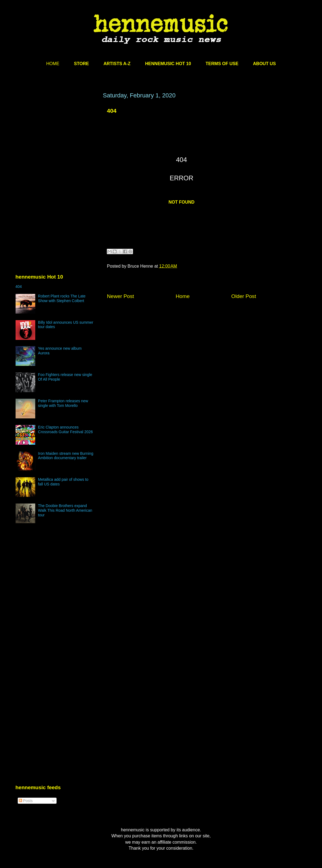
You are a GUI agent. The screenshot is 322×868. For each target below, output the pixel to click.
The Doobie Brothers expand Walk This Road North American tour (65, 510)
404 (112, 111)
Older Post (244, 296)
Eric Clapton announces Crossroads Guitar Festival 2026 (65, 429)
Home (183, 296)
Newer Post (121, 296)
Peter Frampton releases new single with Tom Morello (63, 403)
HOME (53, 64)
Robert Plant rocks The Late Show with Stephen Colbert (62, 298)
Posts (26, 801)
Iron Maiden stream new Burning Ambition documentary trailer (66, 456)
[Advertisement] (57, 144)
